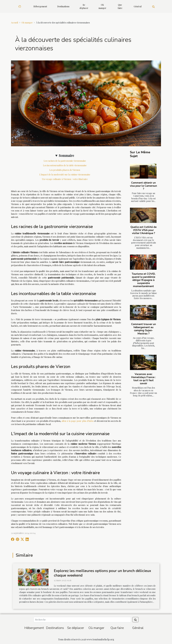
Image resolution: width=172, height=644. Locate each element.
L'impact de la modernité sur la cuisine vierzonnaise (65, 174)
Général (138, 6)
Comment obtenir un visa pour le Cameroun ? (143, 186)
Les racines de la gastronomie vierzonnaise (65, 161)
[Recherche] (82, 620)
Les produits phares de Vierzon (65, 170)
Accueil (15, 23)
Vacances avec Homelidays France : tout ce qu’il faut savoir (144, 379)
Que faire (120, 6)
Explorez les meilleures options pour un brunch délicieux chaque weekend (102, 573)
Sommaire (66, 155)
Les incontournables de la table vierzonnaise (65, 165)
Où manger (102, 6)
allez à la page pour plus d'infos (77, 421)
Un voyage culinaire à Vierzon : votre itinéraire (65, 179)
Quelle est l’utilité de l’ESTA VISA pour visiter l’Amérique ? (144, 230)
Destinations (63, 6)
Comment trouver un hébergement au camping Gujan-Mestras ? (144, 329)
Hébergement (40, 6)
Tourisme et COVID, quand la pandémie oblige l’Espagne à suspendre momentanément (144, 280)
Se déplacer (84, 6)
